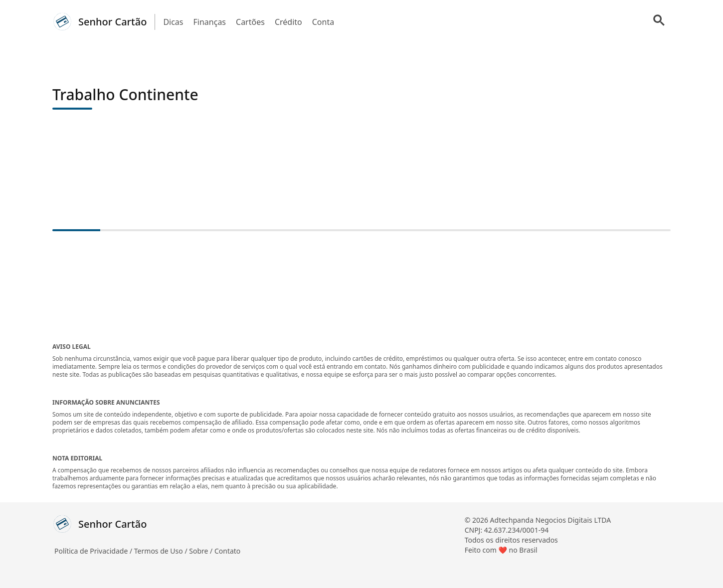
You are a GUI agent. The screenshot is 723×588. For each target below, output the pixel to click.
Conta (323, 22)
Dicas (173, 22)
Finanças (210, 22)
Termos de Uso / (162, 551)
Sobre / (202, 551)
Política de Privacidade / (94, 551)
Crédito (288, 22)
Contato (227, 551)
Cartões (250, 22)
